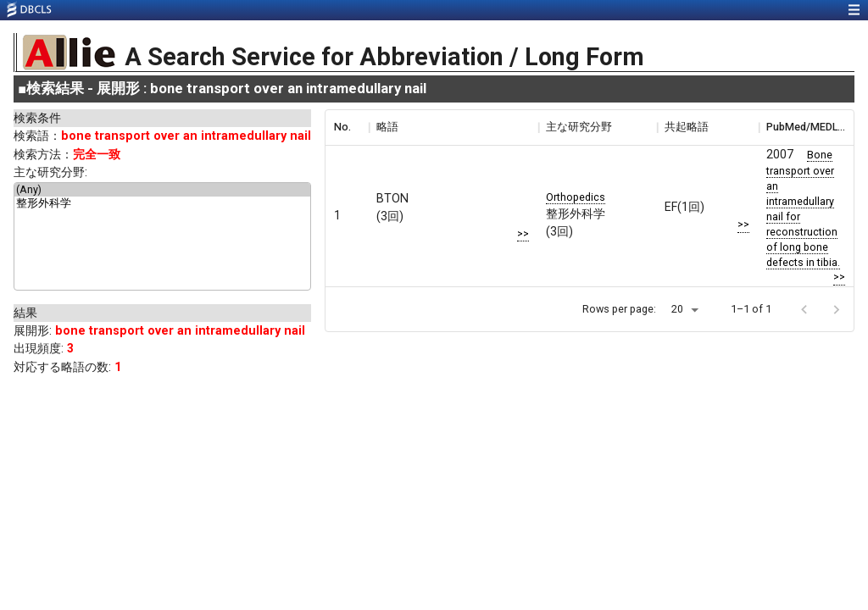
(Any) (162, 190)
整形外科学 (162, 204)
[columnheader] (347, 127)
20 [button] (677, 309)
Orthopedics (576, 197)
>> (523, 233)
